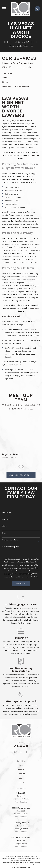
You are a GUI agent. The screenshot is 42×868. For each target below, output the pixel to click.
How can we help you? (11, 547)
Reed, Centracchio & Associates (23, 280)
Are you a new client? (10, 540)
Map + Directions (21, 802)
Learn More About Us (21, 475)
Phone (5, 526)
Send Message (21, 584)
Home (21, 765)
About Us (21, 769)
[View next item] (23, 467)
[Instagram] (16, 752)
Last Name (6, 519)
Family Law (21, 774)
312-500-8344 (21, 746)
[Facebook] (26, 752)
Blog (21, 778)
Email (4, 533)
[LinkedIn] (21, 752)
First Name (6, 512)
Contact (21, 782)
